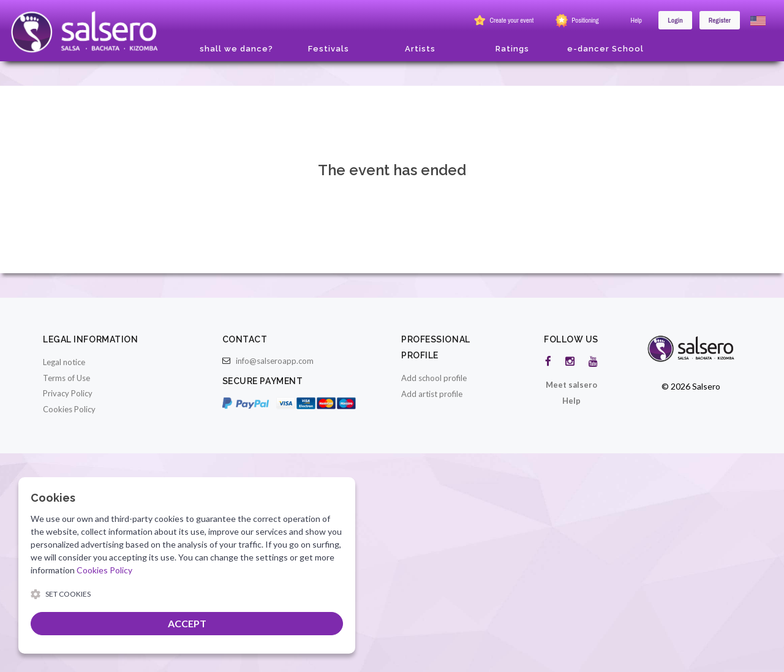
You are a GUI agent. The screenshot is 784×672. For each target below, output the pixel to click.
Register (720, 20)
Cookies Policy (69, 409)
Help (637, 20)
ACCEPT (187, 623)
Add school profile (434, 378)
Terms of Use (66, 378)
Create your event (502, 21)
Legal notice (64, 362)
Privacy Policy (68, 393)
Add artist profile (432, 394)
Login (675, 20)
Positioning (576, 21)
